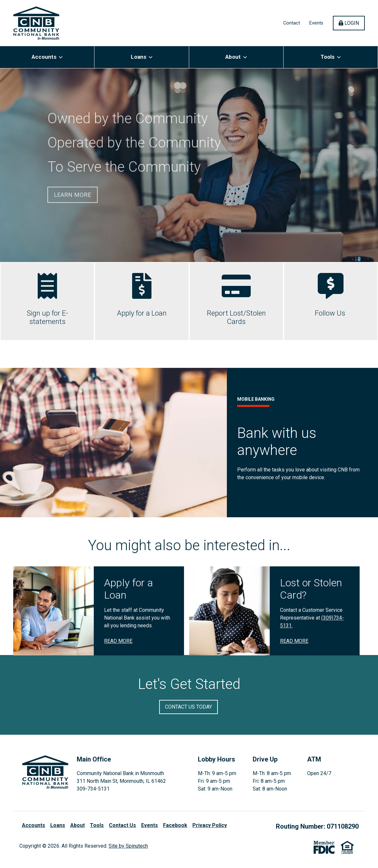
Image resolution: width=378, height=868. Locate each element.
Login (352, 23)
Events (316, 23)
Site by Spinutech (128, 846)
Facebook (175, 825)
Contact (292, 23)
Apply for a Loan (142, 313)
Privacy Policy (210, 825)
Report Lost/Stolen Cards (236, 317)
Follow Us (331, 313)
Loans (142, 57)
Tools (331, 57)
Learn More (73, 195)
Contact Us (122, 825)
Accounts (47, 57)
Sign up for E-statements (47, 317)
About (236, 57)
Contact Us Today (189, 707)
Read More (118, 681)
